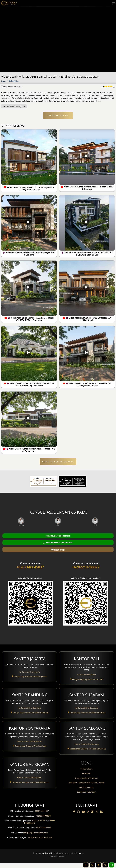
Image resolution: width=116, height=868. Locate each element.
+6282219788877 (86, 567)
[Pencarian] (92, 865)
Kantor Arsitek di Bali (87, 675)
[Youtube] (84, 817)
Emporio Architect (47, 858)
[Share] (105, 865)
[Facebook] (74, 817)
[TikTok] (88, 817)
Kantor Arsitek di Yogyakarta (29, 741)
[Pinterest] (92, 817)
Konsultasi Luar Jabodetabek (58, 542)
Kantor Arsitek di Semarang (87, 744)
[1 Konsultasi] (112, 865)
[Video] (99, 865)
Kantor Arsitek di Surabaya (87, 708)
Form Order (58, 549)
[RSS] (101, 817)
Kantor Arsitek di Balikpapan (29, 777)
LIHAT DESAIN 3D (58, 115)
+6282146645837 (30, 567)
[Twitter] (97, 818)
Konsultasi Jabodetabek (58, 536)
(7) (108, 87)
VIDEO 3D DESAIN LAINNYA (58, 462)
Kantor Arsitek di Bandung (29, 708)
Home (3, 81)
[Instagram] (79, 817)
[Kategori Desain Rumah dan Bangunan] (86, 865)
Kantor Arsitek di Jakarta (29, 672)
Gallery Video (14, 81)
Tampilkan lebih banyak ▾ (14, 106)
